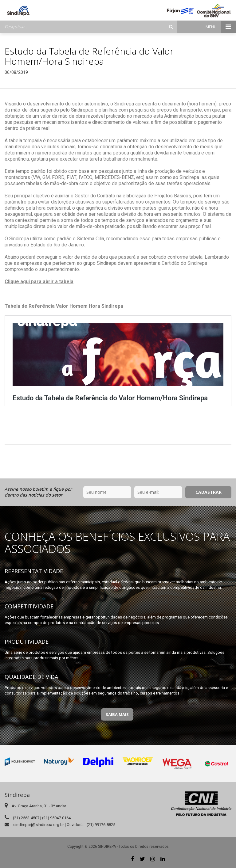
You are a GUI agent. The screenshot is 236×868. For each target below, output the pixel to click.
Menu (221, 27)
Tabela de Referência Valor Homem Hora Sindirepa (64, 306)
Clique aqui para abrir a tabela (39, 282)
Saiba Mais (117, 714)
